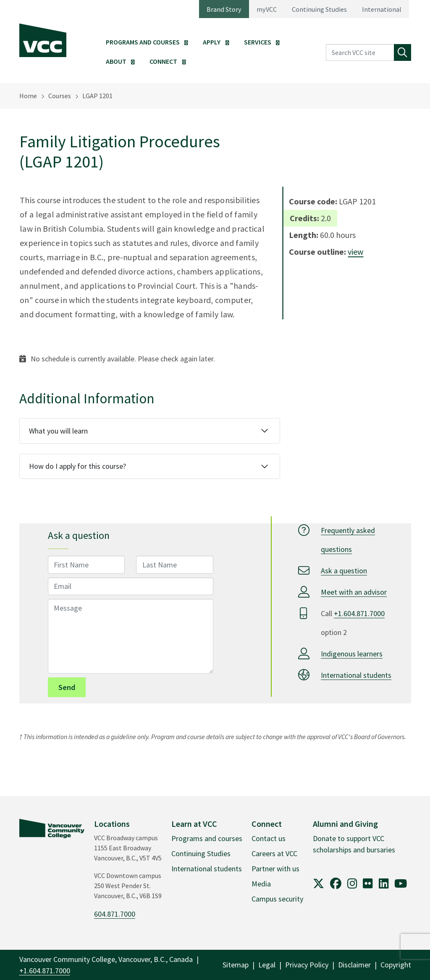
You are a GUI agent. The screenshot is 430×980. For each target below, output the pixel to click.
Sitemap (236, 965)
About (116, 61)
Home (28, 96)
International (382, 9)
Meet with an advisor (354, 592)
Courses (60, 96)
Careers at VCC (274, 853)
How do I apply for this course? (77, 466)
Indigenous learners (352, 654)
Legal (267, 965)
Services (258, 42)
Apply (212, 42)
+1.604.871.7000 (359, 613)
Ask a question (344, 571)
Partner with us (275, 869)
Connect (163, 61)
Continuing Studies (319, 9)
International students (356, 675)
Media (261, 884)
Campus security (277, 899)
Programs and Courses (143, 42)
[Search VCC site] (360, 53)
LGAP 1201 (97, 96)
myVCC (267, 9)
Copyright (396, 965)
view (355, 252)
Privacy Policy (307, 965)
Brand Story (224, 9)
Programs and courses (207, 838)
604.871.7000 (115, 914)
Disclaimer (354, 965)
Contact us (269, 838)
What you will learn (58, 431)
